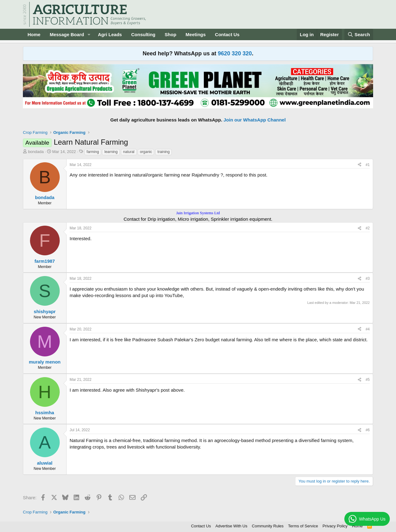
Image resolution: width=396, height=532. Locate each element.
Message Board (67, 34)
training (164, 152)
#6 (368, 430)
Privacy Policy (335, 526)
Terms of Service (303, 526)
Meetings (196, 34)
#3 (368, 279)
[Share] (359, 165)
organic (146, 152)
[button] (89, 34)
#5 (368, 380)
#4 (368, 329)
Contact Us (227, 34)
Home (34, 34)
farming (93, 152)
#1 (368, 165)
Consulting (143, 34)
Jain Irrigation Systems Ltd (198, 213)
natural (129, 152)
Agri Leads (110, 34)
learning (111, 152)
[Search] (359, 34)
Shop (170, 34)
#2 (368, 228)
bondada (36, 152)
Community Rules (268, 526)
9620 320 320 (235, 53)
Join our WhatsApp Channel (255, 120)
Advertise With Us (231, 526)
